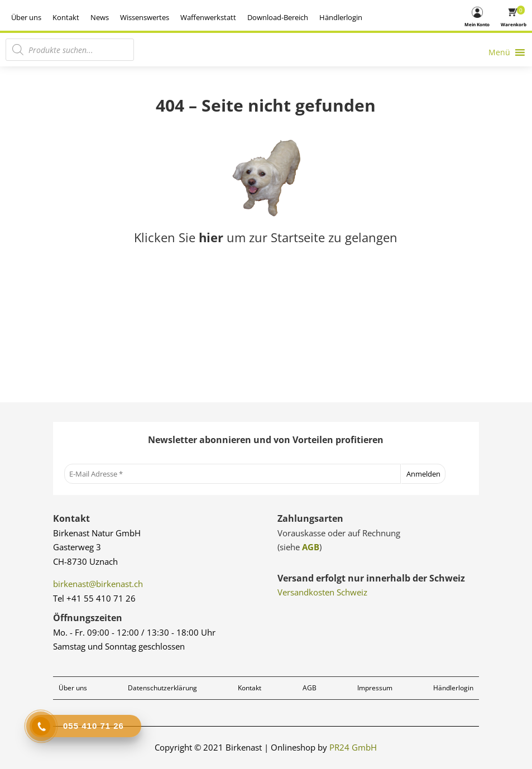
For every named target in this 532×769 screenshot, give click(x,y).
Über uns (117, 17)
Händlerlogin (432, 17)
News (191, 17)
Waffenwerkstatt (299, 17)
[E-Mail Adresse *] (232, 474)
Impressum (375, 688)
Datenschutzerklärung (162, 688)
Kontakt (157, 17)
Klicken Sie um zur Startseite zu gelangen (266, 237)
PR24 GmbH (353, 747)
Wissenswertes (236, 17)
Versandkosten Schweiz (322, 592)
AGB (311, 547)
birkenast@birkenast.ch (98, 584)
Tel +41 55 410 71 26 (94, 598)
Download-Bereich (369, 17)
